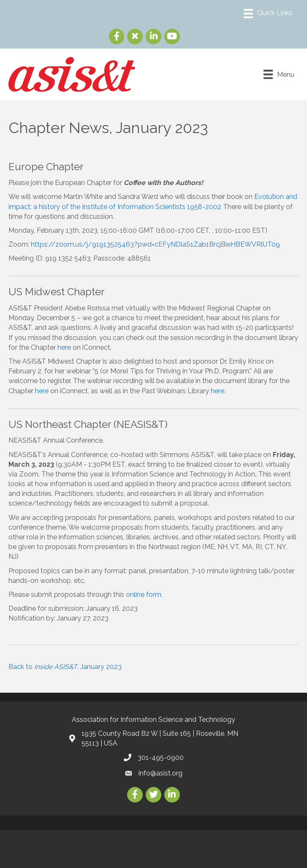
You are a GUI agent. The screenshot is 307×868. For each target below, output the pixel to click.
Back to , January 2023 (65, 667)
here (64, 347)
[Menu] (268, 14)
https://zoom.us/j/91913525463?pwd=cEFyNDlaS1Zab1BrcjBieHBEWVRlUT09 (155, 244)
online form (144, 595)
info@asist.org (160, 773)
